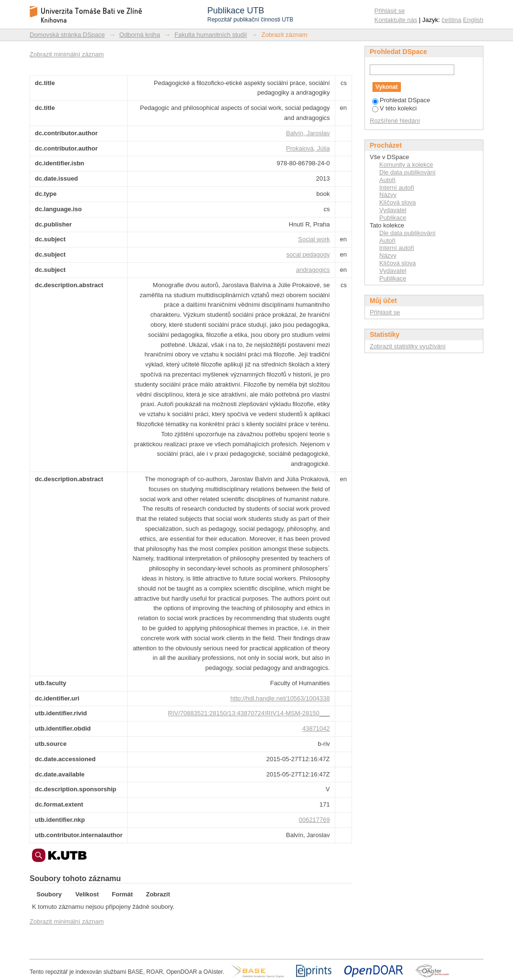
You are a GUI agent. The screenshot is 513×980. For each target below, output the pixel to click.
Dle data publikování (407, 172)
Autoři (387, 180)
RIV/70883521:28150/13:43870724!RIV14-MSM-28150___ (249, 713)
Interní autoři (397, 188)
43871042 (316, 728)
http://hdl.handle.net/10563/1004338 (280, 698)
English (473, 20)
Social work (314, 239)
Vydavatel (393, 210)
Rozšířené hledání (395, 121)
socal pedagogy (308, 254)
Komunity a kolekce (406, 165)
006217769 (314, 820)
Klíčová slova (398, 202)
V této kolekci (394, 108)
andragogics (313, 270)
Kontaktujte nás (396, 20)
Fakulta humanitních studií (211, 35)
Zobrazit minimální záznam (67, 54)
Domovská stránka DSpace (67, 35)
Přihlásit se (390, 11)
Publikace (393, 218)
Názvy (388, 195)
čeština (452, 20)
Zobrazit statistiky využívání (408, 346)
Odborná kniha (140, 35)
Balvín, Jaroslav (308, 133)
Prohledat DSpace (401, 100)
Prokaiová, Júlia (308, 148)
